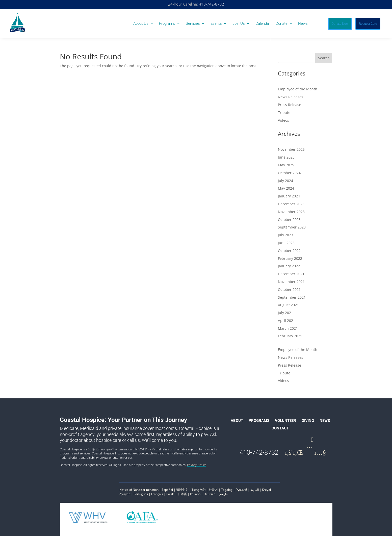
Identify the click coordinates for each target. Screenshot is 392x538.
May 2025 (286, 167)
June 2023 (286, 245)
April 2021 (286, 323)
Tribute (284, 114)
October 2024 (289, 175)
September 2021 (292, 299)
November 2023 (291, 214)
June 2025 (286, 159)
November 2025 (291, 151)
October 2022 (289, 253)
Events (216, 24)
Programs (167, 24)
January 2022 (289, 268)
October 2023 (289, 222)
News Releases (291, 99)
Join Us (239, 24)
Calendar (263, 24)
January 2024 (289, 198)
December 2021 (291, 276)
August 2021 (288, 307)
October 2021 (289, 291)
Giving (308, 423)
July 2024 (285, 183)
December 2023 (291, 206)
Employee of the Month (298, 91)
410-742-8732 (212, 4)
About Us (141, 24)
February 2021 (290, 338)
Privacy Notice (197, 467)
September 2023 (292, 229)
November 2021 (291, 284)
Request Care (368, 24)
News (303, 24)
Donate (282, 24)
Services (193, 24)
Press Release (290, 107)
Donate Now (340, 24)
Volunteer (285, 423)
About (237, 423)
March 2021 (288, 330)
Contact (280, 430)
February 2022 (290, 260)
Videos (283, 122)
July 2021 (285, 315)
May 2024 (286, 190)
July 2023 (285, 237)
